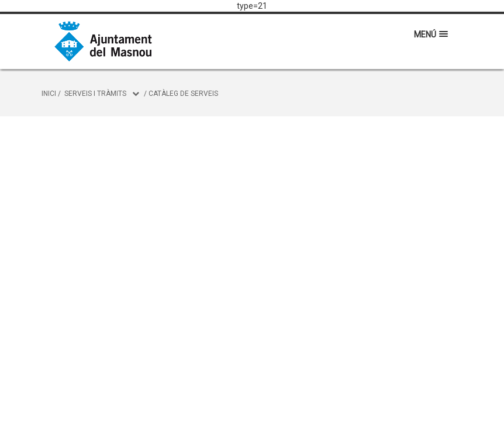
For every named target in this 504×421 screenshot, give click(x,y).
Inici (49, 94)
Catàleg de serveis (183, 94)
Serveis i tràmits (95, 94)
